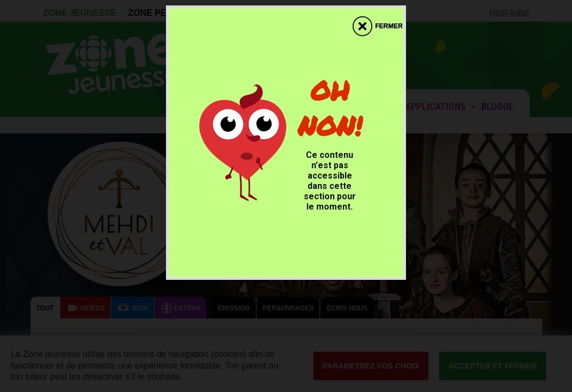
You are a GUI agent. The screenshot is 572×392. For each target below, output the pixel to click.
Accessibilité (0, 0)
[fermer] (377, 21)
